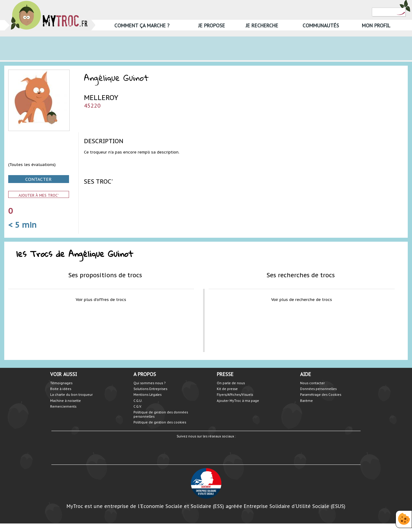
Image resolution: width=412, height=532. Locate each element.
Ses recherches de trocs (301, 275)
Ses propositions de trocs (105, 275)
